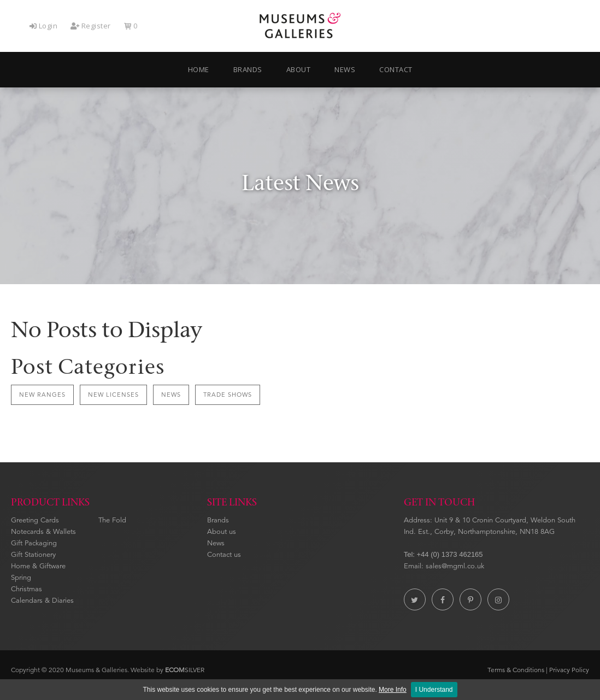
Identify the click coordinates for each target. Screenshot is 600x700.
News (171, 395)
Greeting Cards (35, 520)
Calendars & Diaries (42, 601)
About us (222, 532)
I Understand (434, 690)
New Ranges (42, 395)
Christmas (27, 589)
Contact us (224, 555)
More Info (393, 690)
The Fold (112, 520)
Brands (218, 520)
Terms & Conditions (516, 670)
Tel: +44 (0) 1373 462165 (443, 554)
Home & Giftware (38, 566)
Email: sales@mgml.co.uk (444, 566)
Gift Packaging (34, 543)
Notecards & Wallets (43, 532)
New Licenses (113, 395)
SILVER (185, 670)
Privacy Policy (569, 670)
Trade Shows (228, 395)
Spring (21, 578)
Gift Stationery (33, 555)
